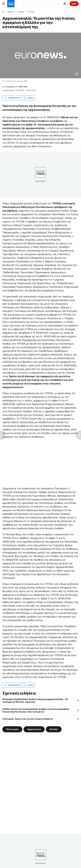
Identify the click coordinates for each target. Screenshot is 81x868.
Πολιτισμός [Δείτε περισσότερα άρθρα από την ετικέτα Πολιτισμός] (12, 729)
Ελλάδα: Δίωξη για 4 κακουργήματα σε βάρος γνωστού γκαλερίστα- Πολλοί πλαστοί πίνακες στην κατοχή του (36, 710)
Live (74, 4)
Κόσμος (21, 12)
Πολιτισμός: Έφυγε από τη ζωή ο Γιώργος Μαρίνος (28, 719)
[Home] (3, 12)
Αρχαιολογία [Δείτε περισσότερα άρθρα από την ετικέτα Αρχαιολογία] (34, 729)
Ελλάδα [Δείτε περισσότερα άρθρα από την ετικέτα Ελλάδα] (54, 729)
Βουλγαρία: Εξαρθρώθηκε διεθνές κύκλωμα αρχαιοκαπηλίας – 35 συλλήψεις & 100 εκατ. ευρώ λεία (35, 700)
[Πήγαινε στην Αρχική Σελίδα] (11, 4)
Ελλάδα (31, 12)
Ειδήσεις (11, 12)
